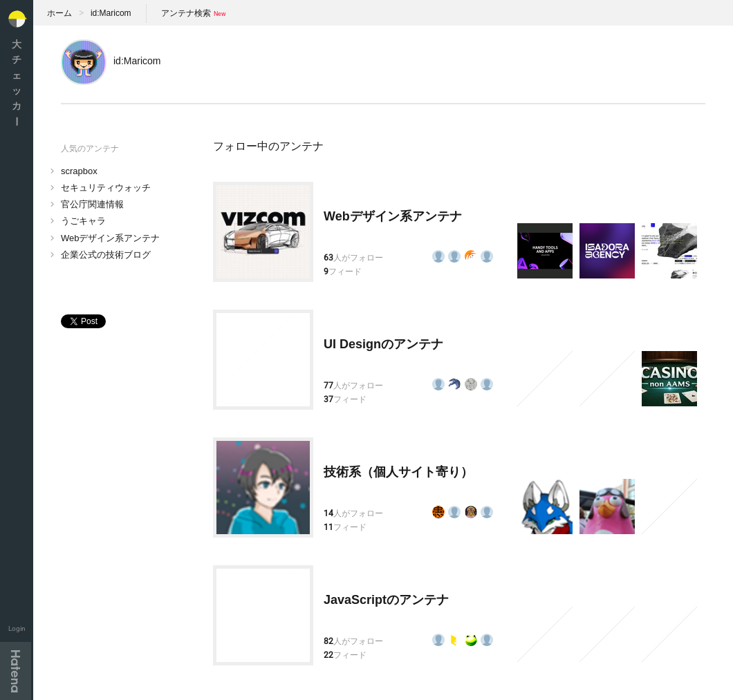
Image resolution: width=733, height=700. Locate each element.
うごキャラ (83, 221)
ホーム (59, 13)
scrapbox (79, 171)
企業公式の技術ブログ (106, 255)
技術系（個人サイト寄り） (398, 472)
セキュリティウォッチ (106, 188)
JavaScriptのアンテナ (386, 600)
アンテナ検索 (186, 13)
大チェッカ (17, 83)
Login (17, 628)
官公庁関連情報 (92, 204)
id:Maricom (111, 13)
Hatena (16, 671)
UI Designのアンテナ (383, 344)
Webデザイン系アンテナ (111, 238)
